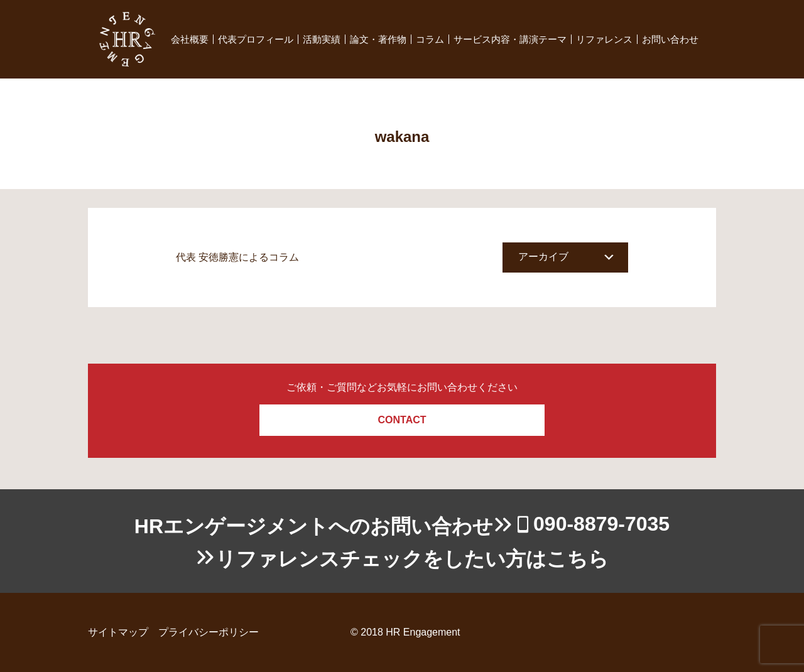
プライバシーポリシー (209, 632)
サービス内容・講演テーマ (510, 39)
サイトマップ (118, 632)
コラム (430, 39)
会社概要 (190, 39)
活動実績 (322, 39)
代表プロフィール (256, 39)
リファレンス (604, 39)
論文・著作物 (378, 39)
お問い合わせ (670, 39)
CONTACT (402, 420)
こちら (578, 559)
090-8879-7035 (601, 524)
